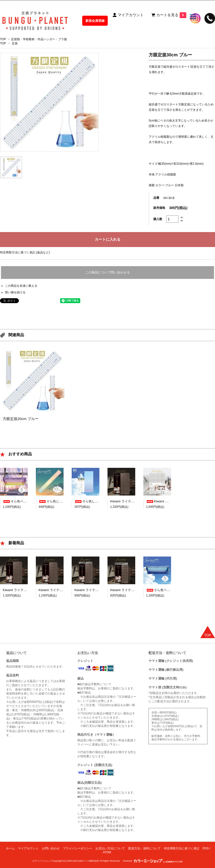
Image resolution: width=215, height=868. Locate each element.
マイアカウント (28, 848)
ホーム (10, 848)
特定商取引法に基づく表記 (182, 848)
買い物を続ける (15, 292)
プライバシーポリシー (78, 848)
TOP (3, 39)
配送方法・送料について (145, 848)
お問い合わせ (51, 848)
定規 (15, 43)
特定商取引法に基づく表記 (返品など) (25, 252)
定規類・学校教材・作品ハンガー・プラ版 (39, 39)
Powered (153, 861)
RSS (206, 848)
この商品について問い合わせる (107, 272)
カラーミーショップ (42, 861)
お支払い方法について (110, 848)
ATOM (107, 852)
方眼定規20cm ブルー (21, 419)
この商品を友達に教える (21, 286)
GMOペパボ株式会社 (88, 861)
